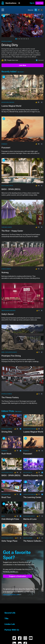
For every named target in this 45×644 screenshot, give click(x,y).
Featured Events (7, 227)
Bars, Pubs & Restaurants (9, 352)
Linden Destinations (30, 494)
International (6, 494)
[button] (12, 3)
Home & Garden (6, 269)
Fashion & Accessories (8, 311)
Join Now (22, 65)
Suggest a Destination (18, 576)
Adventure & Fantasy (8, 102)
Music (3, 516)
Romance (4, 144)
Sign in (32, 3)
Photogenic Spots (7, 186)
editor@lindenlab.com (11, 595)
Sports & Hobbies (7, 41)
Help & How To (28, 473)
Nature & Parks (28, 538)
